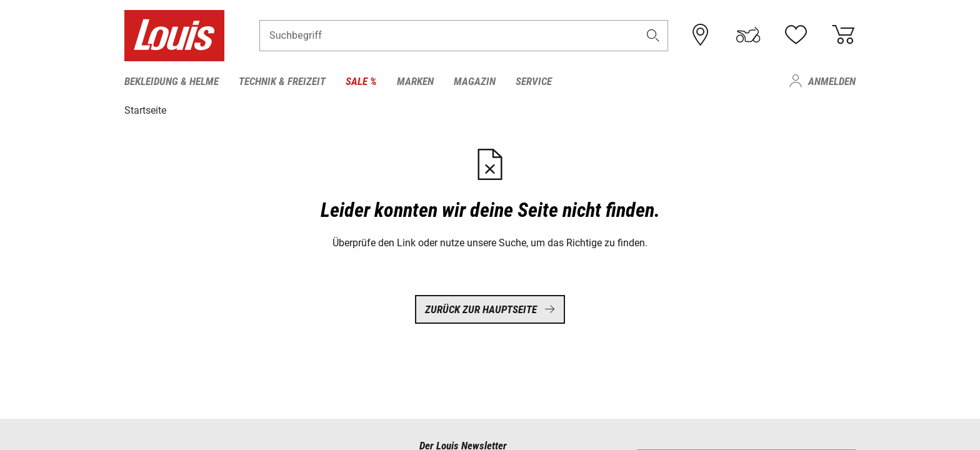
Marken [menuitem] (415, 81)
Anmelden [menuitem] (832, 81)
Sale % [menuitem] (361, 81)
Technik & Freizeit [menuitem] (282, 81)
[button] (653, 35)
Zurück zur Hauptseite (490, 309)
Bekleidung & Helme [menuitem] (172, 81)
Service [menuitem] (534, 81)
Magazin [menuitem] (475, 81)
